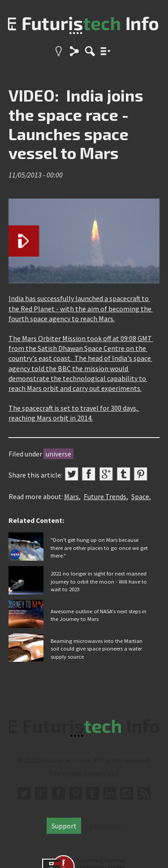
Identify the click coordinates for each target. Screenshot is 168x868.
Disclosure (106, 826)
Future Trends (105, 496)
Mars (71, 496)
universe (58, 454)
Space (140, 496)
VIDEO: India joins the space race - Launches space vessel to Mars (76, 124)
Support (64, 826)
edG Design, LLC (95, 773)
